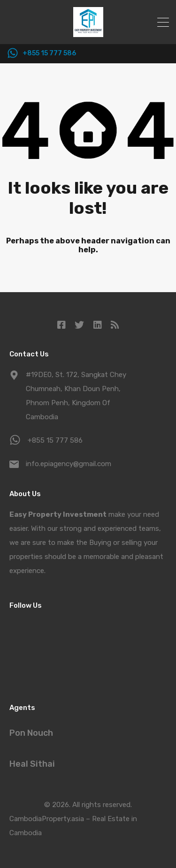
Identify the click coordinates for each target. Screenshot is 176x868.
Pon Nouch (31, 733)
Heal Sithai (32, 764)
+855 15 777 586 (49, 53)
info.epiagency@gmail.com (69, 464)
